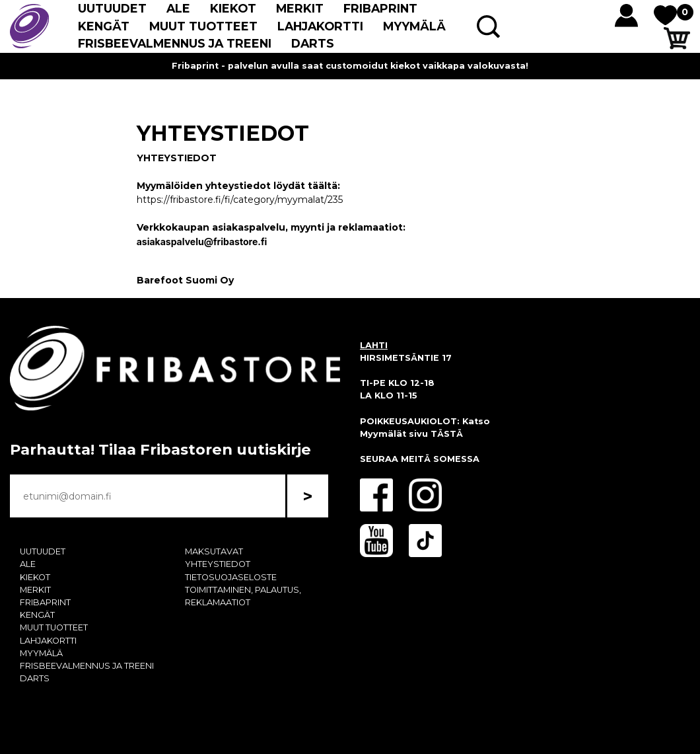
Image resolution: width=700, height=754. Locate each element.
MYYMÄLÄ (414, 26)
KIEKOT (233, 8)
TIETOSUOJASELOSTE (231, 577)
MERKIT (300, 8)
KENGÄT (104, 26)
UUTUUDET (112, 8)
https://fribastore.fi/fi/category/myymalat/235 (240, 200)
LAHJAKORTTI (320, 26)
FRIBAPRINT (380, 8)
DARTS (313, 43)
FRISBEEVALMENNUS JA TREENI (175, 43)
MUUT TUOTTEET (203, 26)
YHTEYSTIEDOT (218, 564)
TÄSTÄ (447, 434)
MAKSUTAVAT (214, 551)
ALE (178, 8)
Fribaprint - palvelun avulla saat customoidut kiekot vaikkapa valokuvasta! (350, 66)
